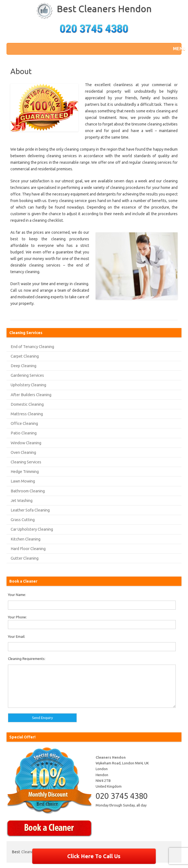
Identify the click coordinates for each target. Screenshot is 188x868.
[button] (176, 49)
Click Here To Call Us (94, 856)
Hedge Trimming (25, 471)
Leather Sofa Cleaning (30, 510)
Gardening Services (27, 375)
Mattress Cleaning (27, 414)
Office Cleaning (24, 423)
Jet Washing (22, 500)
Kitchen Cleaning (26, 539)
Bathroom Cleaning (28, 491)
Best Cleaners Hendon (104, 8)
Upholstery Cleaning (28, 385)
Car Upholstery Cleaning (32, 529)
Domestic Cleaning (27, 404)
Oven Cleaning (23, 452)
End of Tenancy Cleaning (32, 347)
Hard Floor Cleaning (28, 549)
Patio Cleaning (24, 433)
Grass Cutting (23, 520)
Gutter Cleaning (25, 558)
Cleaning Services (26, 462)
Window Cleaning (26, 443)
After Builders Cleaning (31, 395)
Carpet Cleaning (25, 356)
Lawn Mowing (23, 481)
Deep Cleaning (23, 366)
